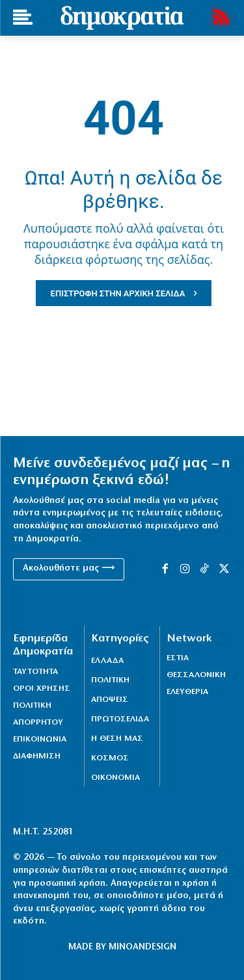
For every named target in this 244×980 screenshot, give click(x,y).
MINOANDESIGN (142, 947)
